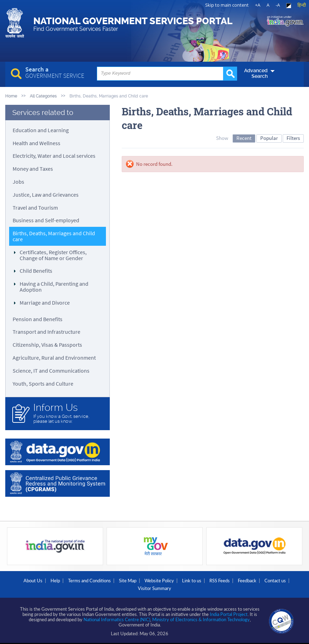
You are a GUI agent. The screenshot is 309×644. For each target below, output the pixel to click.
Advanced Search (256, 73)
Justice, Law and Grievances (46, 195)
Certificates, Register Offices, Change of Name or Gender (53, 255)
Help (55, 581)
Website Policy (159, 581)
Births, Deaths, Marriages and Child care (54, 236)
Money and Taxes (33, 169)
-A (278, 5)
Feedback (247, 581)
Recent (244, 138)
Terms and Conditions (89, 581)
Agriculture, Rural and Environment (54, 358)
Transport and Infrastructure (46, 332)
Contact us (275, 581)
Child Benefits (36, 271)
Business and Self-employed (46, 220)
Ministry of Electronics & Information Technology (201, 619)
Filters (293, 138)
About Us (33, 581)
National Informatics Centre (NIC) (117, 619)
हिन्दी (302, 5)
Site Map (128, 581)
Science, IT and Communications (51, 371)
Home (11, 96)
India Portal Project (229, 614)
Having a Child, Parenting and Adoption (54, 287)
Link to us (192, 581)
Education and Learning (41, 130)
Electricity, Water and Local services (54, 156)
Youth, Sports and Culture (43, 384)
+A (258, 5)
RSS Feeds (220, 581)
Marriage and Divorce (45, 303)
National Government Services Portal (133, 24)
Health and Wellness (36, 143)
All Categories (43, 96)
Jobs (18, 182)
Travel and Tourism (35, 208)
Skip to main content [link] (227, 5)
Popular (269, 138)
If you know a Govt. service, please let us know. (68, 413)
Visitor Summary (154, 588)
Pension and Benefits (38, 319)
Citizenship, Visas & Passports (47, 345)
